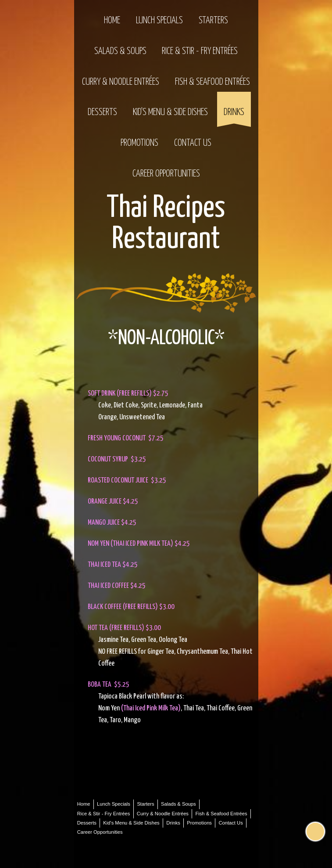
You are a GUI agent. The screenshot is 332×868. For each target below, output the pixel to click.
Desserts (102, 112)
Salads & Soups (120, 51)
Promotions (139, 143)
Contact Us (193, 143)
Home (112, 21)
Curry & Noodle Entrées (121, 82)
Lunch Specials (159, 21)
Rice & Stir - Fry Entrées (200, 51)
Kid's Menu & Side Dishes (170, 112)
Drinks (234, 112)
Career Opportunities (166, 174)
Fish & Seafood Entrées (212, 82)
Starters (213, 21)
